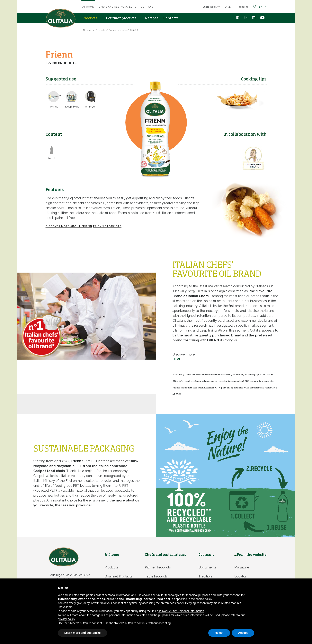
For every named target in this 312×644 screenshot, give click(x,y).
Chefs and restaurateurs (117, 7)
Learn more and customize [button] (83, 633)
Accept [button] (243, 633)
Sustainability (211, 7)
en (263, 7)
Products (92, 18)
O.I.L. (228, 7)
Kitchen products (158, 567)
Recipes (152, 18)
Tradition (205, 576)
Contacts (171, 18)
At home (88, 7)
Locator (240, 576)
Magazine (243, 7)
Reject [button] (219, 633)
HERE (177, 359)
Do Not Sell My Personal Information (181, 611)
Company (147, 7)
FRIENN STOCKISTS (107, 226)
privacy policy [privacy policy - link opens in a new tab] (66, 619)
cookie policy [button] (204, 599)
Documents (207, 567)
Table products (156, 576)
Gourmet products (123, 18)
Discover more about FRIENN (69, 226)
